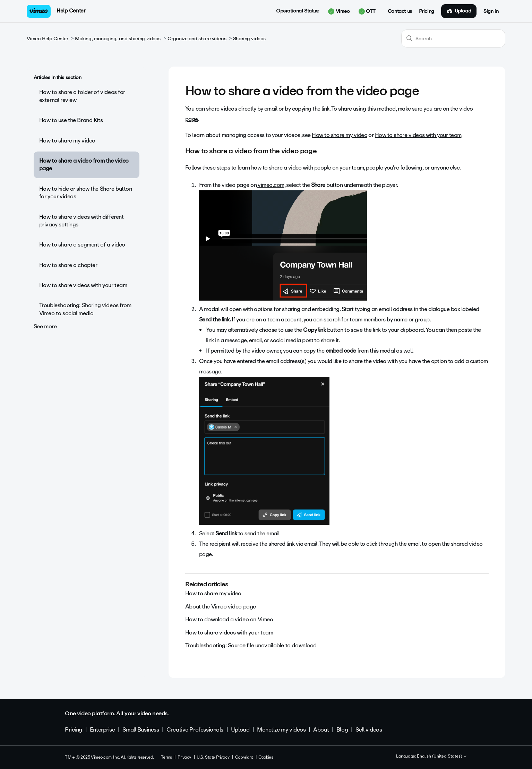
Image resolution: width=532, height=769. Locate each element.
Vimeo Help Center (48, 39)
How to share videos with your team (83, 285)
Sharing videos (249, 39)
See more (45, 326)
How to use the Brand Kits (71, 120)
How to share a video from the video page (84, 165)
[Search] (453, 38)
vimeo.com (271, 185)
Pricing (427, 11)
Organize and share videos (197, 39)
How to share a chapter (68, 265)
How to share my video (67, 141)
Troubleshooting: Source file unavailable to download (251, 645)
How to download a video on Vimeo (229, 619)
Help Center (71, 11)
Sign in (491, 11)
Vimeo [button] (339, 11)
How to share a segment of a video (82, 245)
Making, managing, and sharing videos (118, 39)
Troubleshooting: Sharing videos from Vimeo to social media (85, 309)
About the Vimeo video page (221, 607)
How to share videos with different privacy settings (81, 221)
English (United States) (442, 757)
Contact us (400, 11)
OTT (367, 11)
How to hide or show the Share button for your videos (86, 193)
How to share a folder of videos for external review (82, 96)
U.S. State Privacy (213, 757)
